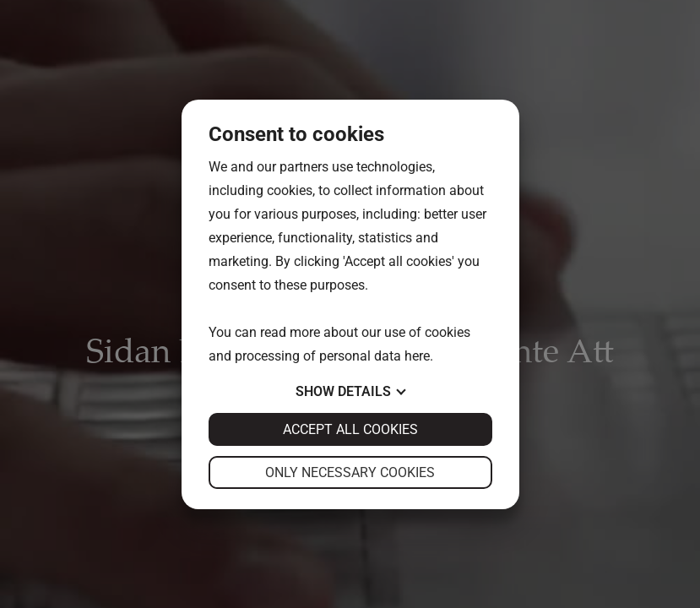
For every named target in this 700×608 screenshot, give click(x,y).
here (417, 356)
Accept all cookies (350, 429)
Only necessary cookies (350, 472)
